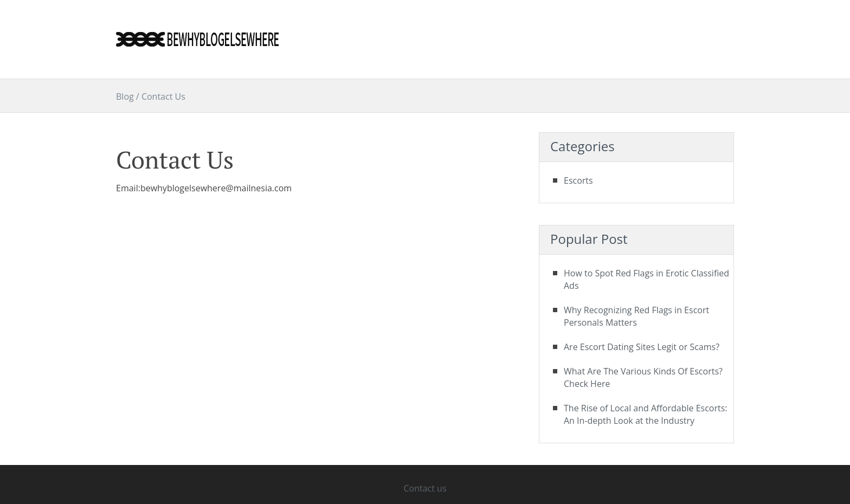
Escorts (578, 180)
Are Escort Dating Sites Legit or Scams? (642, 347)
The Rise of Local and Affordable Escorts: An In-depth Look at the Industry (646, 414)
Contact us (425, 488)
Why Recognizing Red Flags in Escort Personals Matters (636, 316)
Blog (125, 96)
